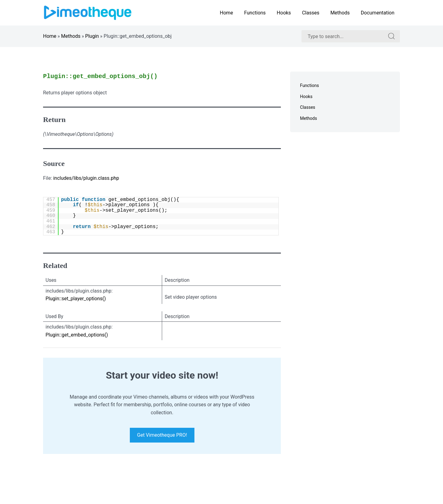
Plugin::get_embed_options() (77, 335)
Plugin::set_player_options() (76, 299)
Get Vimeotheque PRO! (162, 435)
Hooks (284, 13)
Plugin (92, 36)
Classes (311, 13)
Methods (340, 13)
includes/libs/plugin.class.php (86, 178)
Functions (255, 13)
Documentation (378, 13)
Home (226, 13)
